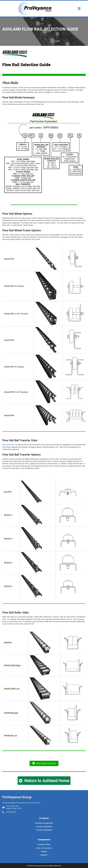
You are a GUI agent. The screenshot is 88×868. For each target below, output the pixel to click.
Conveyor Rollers (44, 844)
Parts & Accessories (44, 848)
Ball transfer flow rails (10, 445)
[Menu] (79, 8)
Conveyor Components (44, 823)
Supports (44, 855)
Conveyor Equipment (44, 827)
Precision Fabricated (44, 830)
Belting (44, 851)
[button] (44, 781)
